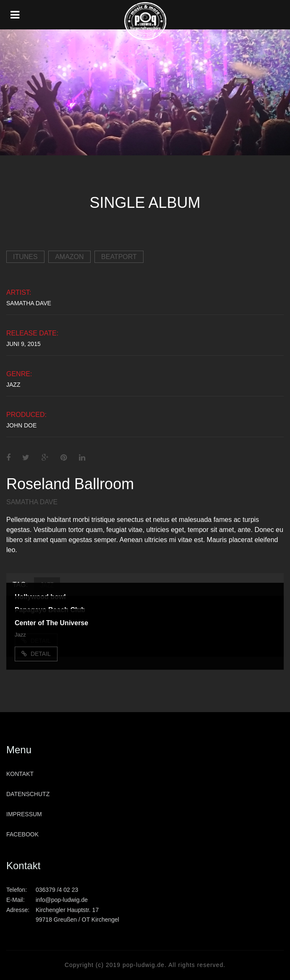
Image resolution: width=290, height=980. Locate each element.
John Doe (21, 425)
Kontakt (20, 774)
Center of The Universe (51, 623)
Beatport (119, 257)
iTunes (25, 257)
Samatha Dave (29, 303)
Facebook (22, 834)
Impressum (24, 814)
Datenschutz (28, 794)
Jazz (13, 385)
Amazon (69, 257)
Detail (36, 654)
